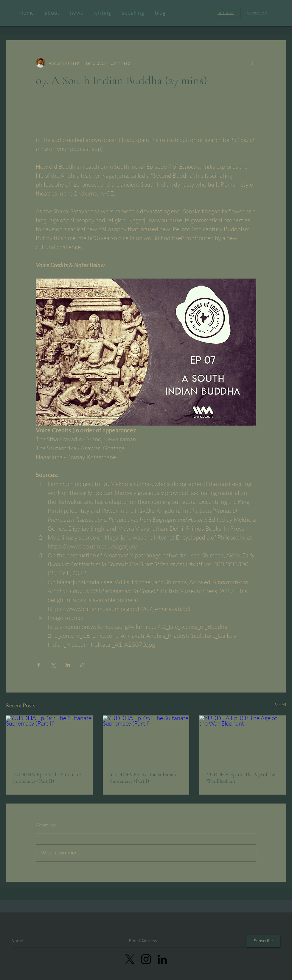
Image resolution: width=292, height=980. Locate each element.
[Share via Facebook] (39, 665)
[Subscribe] (263, 941)
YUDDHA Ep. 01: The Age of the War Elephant (241, 778)
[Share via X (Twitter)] (53, 665)
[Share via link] (82, 665)
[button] (226, 12)
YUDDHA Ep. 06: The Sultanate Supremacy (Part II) (47, 778)
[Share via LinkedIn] (68, 665)
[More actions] (253, 63)
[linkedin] (146, 959)
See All (280, 705)
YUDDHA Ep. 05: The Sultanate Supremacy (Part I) (144, 778)
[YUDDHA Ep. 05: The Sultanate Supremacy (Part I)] (146, 740)
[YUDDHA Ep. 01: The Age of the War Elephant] (243, 740)
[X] (130, 959)
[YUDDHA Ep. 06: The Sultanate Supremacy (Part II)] (49, 740)
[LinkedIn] (162, 959)
